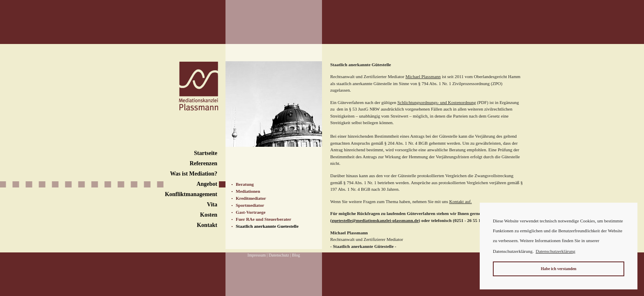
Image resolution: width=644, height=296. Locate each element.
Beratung (245, 184)
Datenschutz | (280, 255)
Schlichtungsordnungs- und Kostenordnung (436, 102)
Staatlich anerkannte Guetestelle (267, 226)
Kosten (209, 215)
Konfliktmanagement (191, 194)
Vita (212, 205)
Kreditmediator (251, 198)
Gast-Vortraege (251, 212)
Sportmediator (250, 205)
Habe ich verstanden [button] (559, 269)
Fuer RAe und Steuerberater (263, 219)
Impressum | (258, 255)
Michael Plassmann (423, 76)
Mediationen (248, 191)
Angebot (207, 184)
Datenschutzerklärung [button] (555, 251)
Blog (296, 255)
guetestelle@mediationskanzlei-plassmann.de (375, 220)
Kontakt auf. (461, 201)
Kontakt (207, 225)
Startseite (206, 153)
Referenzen (204, 163)
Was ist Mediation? (194, 174)
